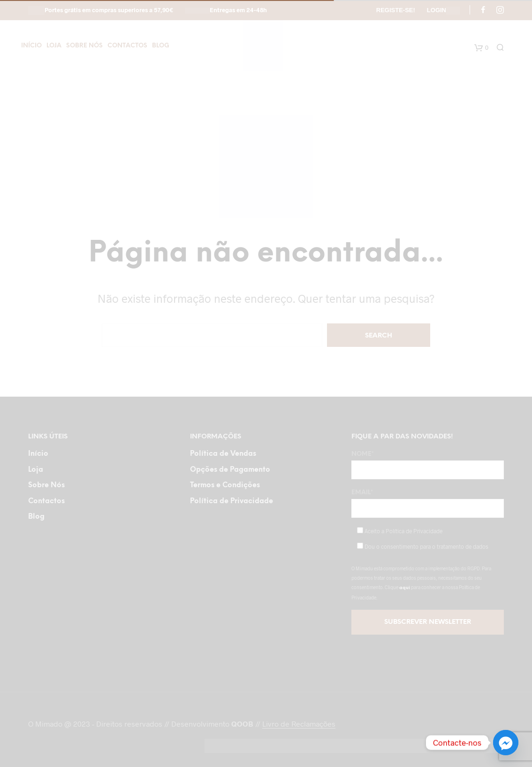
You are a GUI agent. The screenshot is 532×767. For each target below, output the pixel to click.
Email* (428, 504)
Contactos (127, 46)
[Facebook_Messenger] (506, 743)
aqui (405, 588)
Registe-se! (396, 10)
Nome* (428, 465)
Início (31, 46)
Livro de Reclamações (299, 724)
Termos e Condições (225, 485)
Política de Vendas (223, 454)
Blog (161, 46)
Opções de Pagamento (230, 470)
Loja (54, 46)
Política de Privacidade (232, 501)
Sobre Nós (84, 46)
